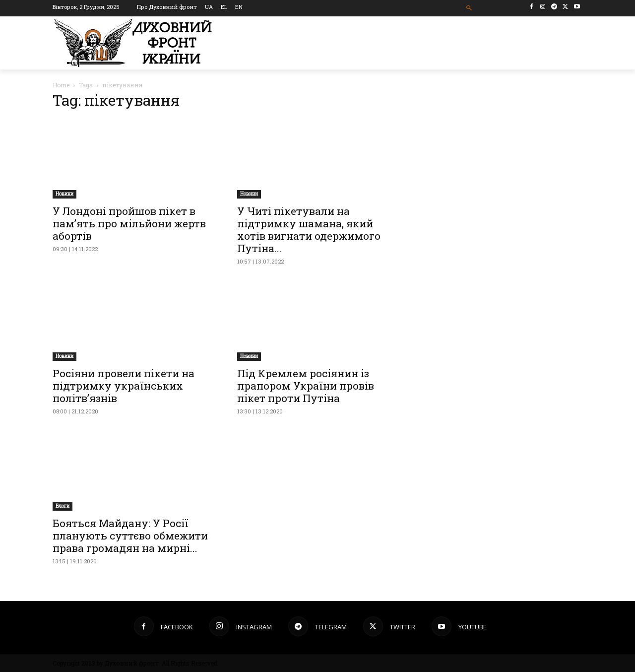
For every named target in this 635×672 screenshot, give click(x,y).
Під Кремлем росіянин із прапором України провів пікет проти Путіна (306, 386)
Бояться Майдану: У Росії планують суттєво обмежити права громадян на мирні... (130, 536)
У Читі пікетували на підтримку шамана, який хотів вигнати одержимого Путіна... (309, 230)
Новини (64, 194)
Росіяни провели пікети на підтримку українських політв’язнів (124, 386)
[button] (470, 8)
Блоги (63, 506)
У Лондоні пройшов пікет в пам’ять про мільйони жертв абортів (129, 223)
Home (61, 85)
